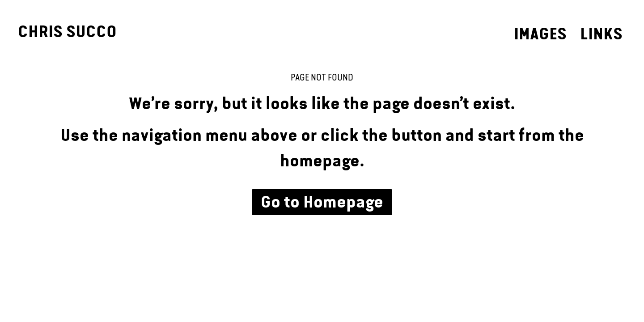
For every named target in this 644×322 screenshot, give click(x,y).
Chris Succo (67, 32)
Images (540, 34)
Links (601, 34)
